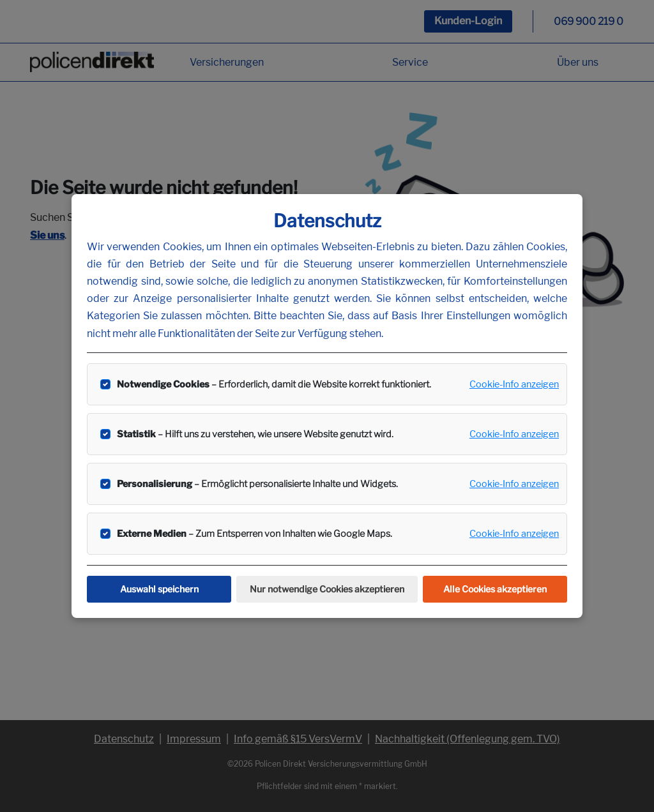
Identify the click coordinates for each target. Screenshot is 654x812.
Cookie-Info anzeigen (514, 384)
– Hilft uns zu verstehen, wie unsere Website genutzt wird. (255, 434)
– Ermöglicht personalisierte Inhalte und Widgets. (257, 484)
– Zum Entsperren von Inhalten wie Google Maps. (255, 534)
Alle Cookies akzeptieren (495, 589)
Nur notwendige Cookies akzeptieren (327, 589)
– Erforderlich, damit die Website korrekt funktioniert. (274, 384)
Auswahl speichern (159, 589)
